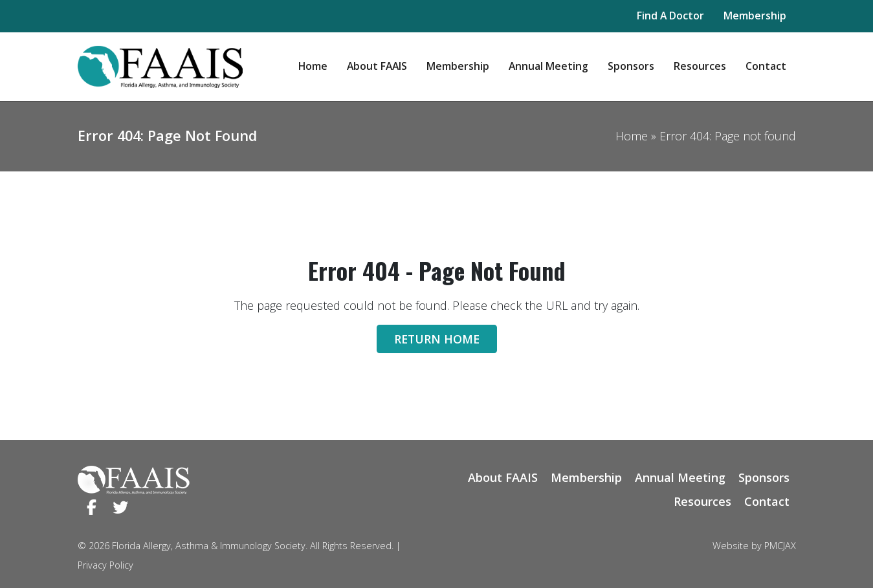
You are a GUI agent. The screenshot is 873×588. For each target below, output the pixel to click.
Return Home (437, 339)
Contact (766, 66)
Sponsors (631, 66)
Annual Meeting (548, 66)
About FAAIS (377, 66)
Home (313, 66)
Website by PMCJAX (754, 546)
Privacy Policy (105, 565)
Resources (700, 66)
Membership (755, 16)
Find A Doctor (670, 16)
